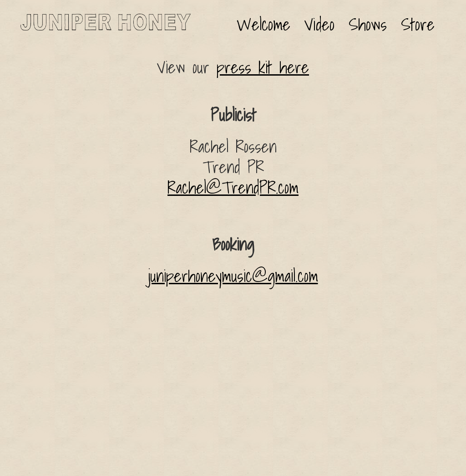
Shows (368, 24)
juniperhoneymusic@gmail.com (233, 276)
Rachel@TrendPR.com (233, 188)
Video (319, 24)
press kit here (263, 67)
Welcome (263, 24)
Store (418, 24)
